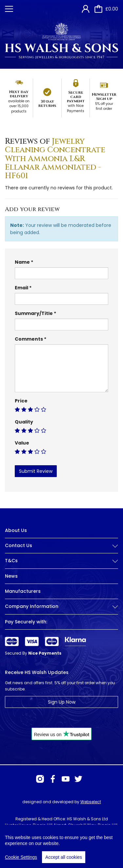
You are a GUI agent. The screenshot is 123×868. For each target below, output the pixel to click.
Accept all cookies (64, 861)
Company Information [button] (61, 606)
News (11, 576)
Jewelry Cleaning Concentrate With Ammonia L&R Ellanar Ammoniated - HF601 (55, 159)
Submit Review (36, 471)
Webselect (91, 802)
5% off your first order (104, 106)
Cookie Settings (21, 861)
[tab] (61, 551)
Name (22, 262)
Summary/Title (34, 313)
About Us (16, 530)
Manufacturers (23, 591)
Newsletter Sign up (104, 96)
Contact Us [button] (61, 546)
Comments (29, 339)
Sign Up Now (62, 702)
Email (21, 288)
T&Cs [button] (61, 561)
